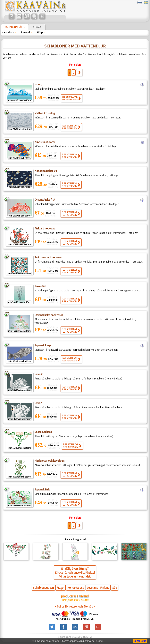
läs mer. (100, 641)
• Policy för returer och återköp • (75, 606)
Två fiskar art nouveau (48, 257)
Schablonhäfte (15, 27)
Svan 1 (39, 403)
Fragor (61, 588)
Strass (37, 27)
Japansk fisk (42, 489)
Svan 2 (39, 374)
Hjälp (40, 32)
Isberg (38, 84)
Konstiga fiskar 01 (46, 171)
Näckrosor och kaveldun (50, 461)
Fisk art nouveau (45, 228)
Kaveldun (40, 286)
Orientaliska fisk (45, 200)
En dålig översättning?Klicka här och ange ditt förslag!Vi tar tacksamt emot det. (75, 572)
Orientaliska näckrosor (49, 315)
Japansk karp (43, 345)
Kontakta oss (76, 588)
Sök (115, 588)
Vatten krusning (45, 113)
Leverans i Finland (98, 588)
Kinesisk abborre (45, 142)
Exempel (25, 32)
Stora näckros (43, 432)
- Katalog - (8, 32)
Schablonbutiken (43, 588)
